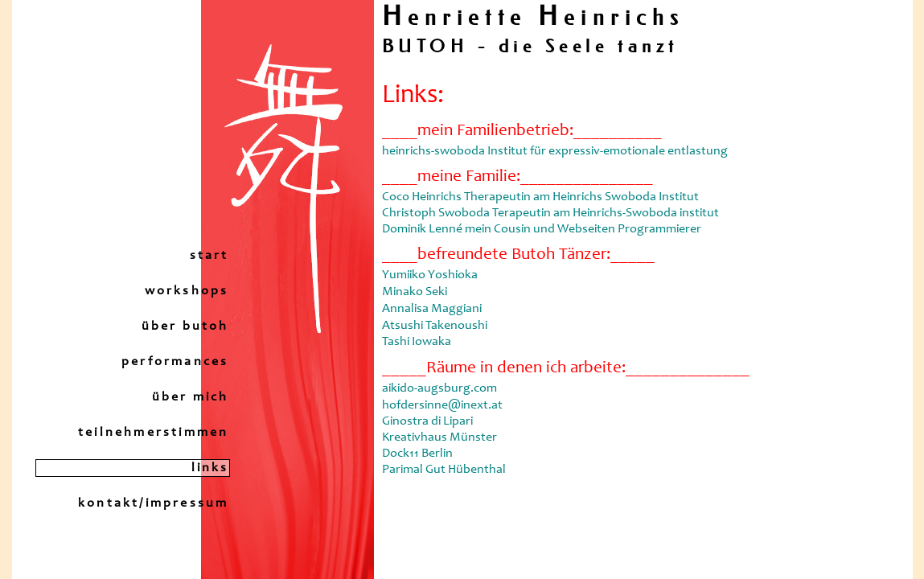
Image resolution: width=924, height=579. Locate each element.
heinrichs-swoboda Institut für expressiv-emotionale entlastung (555, 151)
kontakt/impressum (153, 503)
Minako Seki (415, 292)
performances (175, 362)
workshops (187, 291)
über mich (191, 397)
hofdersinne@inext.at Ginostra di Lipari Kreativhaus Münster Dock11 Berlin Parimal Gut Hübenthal (444, 437)
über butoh (185, 326)
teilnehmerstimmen (153, 433)
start (209, 256)
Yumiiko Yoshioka (430, 275)
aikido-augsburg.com (439, 388)
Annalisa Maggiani (432, 309)
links (210, 468)
